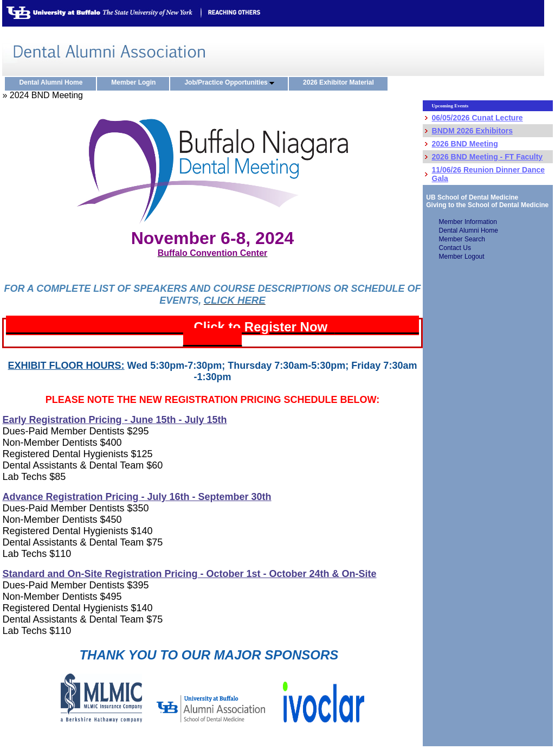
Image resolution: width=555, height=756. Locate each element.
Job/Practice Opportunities (232, 83)
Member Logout (462, 257)
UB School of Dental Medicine (471, 197)
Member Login (136, 83)
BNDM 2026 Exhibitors (472, 131)
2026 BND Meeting (465, 144)
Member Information (468, 222)
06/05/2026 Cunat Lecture (477, 118)
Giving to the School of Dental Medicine (486, 205)
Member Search (462, 239)
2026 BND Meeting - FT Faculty (488, 157)
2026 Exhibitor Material (341, 83)
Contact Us (455, 248)
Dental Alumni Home (53, 83)
